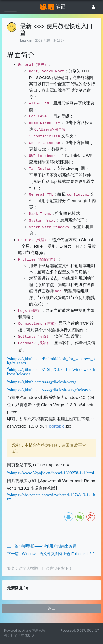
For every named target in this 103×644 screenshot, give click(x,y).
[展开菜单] (11, 7)
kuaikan (26, 41)
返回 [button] (52, 608)
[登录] (94, 7)
